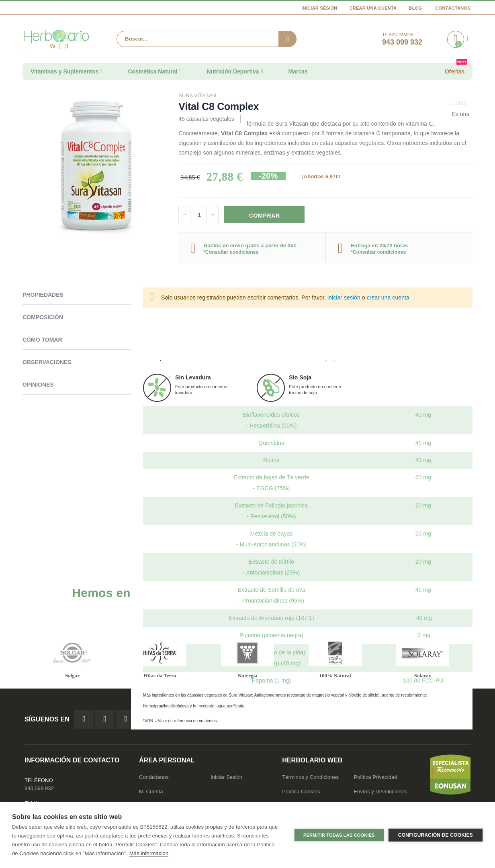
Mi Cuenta (151, 794)
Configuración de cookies (436, 835)
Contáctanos (453, 8)
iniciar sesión (344, 299)
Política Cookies (301, 794)
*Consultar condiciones (231, 253)
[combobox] (207, 39)
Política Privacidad (375, 779)
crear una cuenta (388, 299)
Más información (149, 853)
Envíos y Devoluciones (380, 794)
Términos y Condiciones (310, 779)
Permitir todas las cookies (339, 835)
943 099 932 (39, 790)
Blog (415, 8)
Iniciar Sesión (319, 8)
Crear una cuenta (373, 8)
